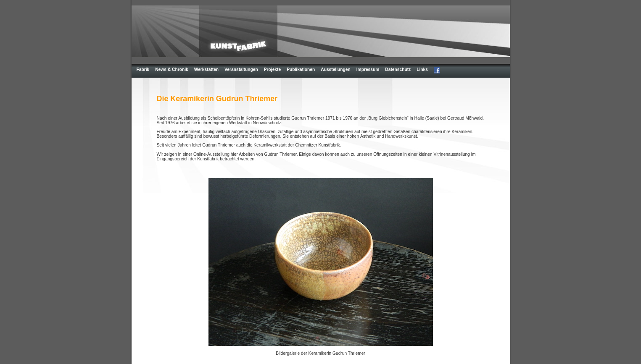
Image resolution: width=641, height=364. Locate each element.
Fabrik (143, 69)
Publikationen (301, 69)
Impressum (368, 69)
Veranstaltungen (241, 69)
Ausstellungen (336, 69)
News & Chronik (171, 69)
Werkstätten (206, 69)
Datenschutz (398, 69)
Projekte (272, 69)
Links (422, 69)
